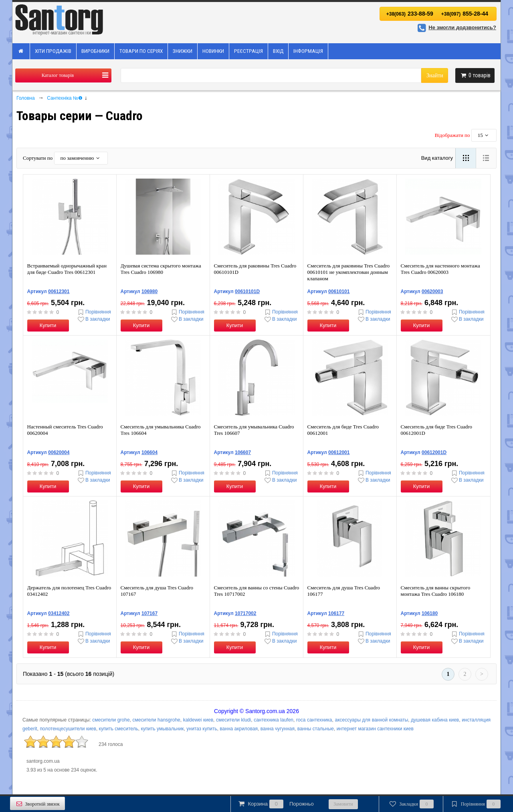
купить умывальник (162, 729)
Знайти (435, 75)
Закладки (411, 804)
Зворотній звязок (37, 804)
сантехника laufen (274, 720)
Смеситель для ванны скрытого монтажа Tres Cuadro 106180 (436, 591)
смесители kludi (233, 720)
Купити (48, 325)
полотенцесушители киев (68, 729)
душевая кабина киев (435, 720)
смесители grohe (111, 720)
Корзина (275, 804)
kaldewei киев (198, 720)
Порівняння (94, 312)
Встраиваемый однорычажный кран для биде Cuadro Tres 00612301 (67, 269)
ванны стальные (316, 729)
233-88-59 (410, 14)
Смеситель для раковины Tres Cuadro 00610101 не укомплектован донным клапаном (349, 272)
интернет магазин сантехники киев (375, 729)
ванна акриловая (239, 729)
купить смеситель (119, 729)
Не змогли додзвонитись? (456, 27)
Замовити (343, 804)
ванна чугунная (278, 729)
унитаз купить (202, 729)
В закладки (93, 319)
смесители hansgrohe (157, 720)
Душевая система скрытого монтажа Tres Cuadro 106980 (161, 269)
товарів (475, 75)
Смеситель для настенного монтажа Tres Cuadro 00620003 (440, 269)
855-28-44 (465, 14)
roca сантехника (314, 720)
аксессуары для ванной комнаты (371, 720)
